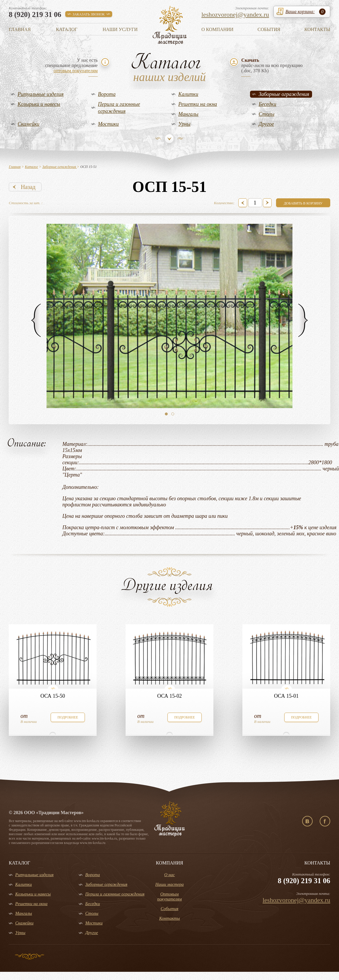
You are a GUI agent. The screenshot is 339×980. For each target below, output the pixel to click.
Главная (20, 29)
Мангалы (188, 114)
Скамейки (29, 124)
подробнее (68, 717)
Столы (267, 114)
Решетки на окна (198, 104)
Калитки (188, 94)
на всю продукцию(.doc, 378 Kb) (272, 65)
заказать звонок (89, 14)
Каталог (67, 29)
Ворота (107, 94)
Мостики (108, 124)
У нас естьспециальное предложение (71, 65)
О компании (217, 29)
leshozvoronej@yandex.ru (235, 14)
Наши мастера (169, 884)
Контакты (317, 29)
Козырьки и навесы (39, 104)
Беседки (268, 104)
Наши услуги (120, 29)
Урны (184, 124)
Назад (28, 187)
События (269, 29)
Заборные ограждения (284, 94)
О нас (169, 875)
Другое (266, 124)
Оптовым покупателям (169, 896)
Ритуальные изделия (41, 94)
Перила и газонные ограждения (119, 108)
